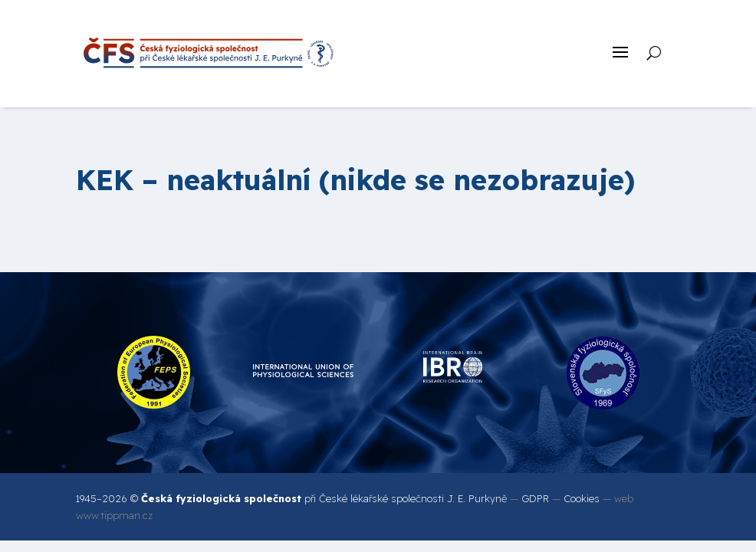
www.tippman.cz (114, 515)
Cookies (582, 498)
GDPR (535, 498)
